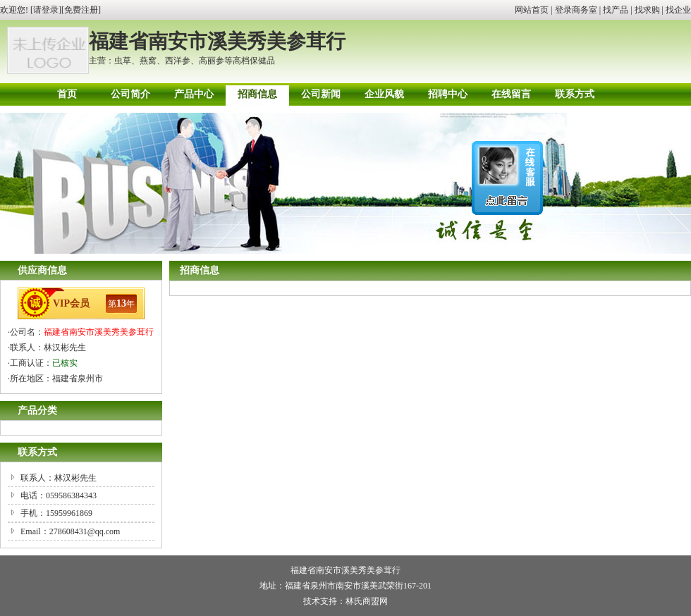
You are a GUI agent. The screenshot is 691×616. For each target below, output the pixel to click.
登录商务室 (576, 10)
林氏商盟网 (367, 601)
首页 (67, 94)
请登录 (46, 10)
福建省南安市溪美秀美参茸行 (99, 332)
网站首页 (532, 10)
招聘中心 (448, 94)
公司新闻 (321, 94)
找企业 (678, 10)
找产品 (616, 10)
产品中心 (194, 94)
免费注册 (81, 10)
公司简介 (130, 94)
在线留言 (511, 94)
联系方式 (575, 94)
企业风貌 (384, 94)
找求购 (647, 10)
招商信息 (257, 94)
